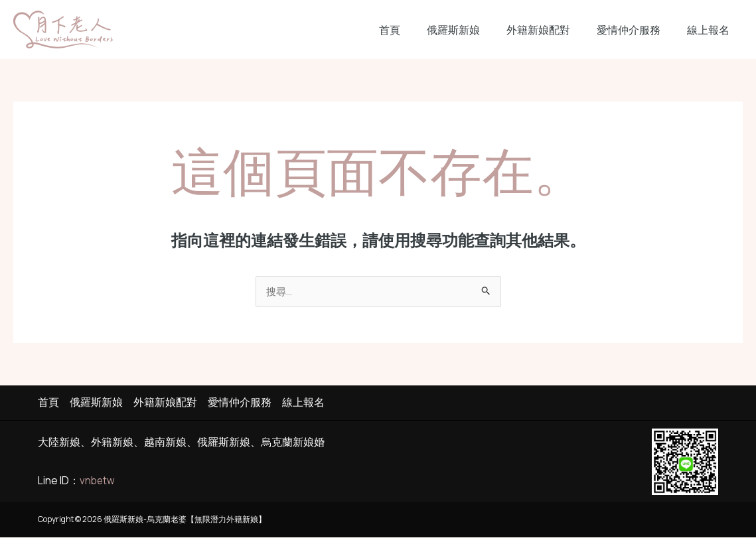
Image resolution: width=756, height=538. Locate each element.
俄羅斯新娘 (472, 30)
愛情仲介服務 (637, 30)
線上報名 (711, 30)
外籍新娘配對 (552, 30)
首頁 (414, 30)
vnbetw (98, 481)
